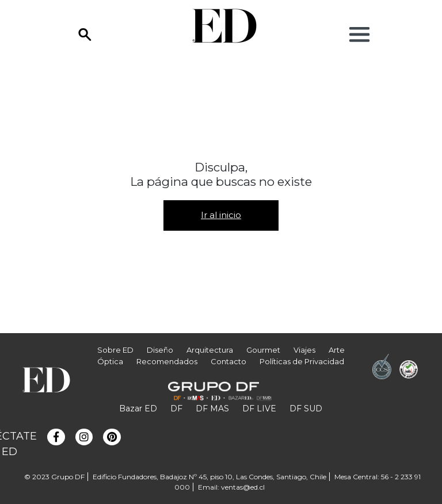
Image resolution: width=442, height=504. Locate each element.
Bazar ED (138, 408)
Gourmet (263, 350)
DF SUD (306, 408)
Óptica (110, 361)
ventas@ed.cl (243, 487)
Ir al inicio (221, 215)
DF (176, 408)
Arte (337, 350)
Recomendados (167, 361)
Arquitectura (210, 350)
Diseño (160, 350)
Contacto (228, 361)
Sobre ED (115, 350)
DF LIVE (259, 408)
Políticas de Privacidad (302, 361)
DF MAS (212, 408)
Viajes (304, 350)
